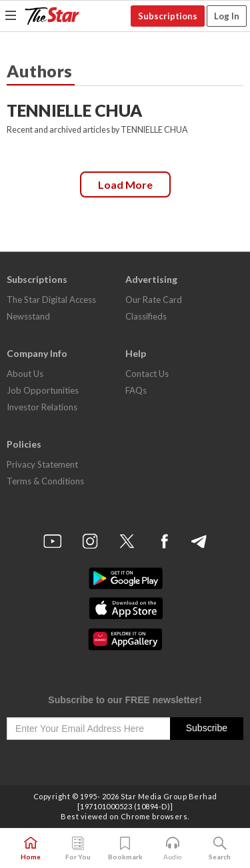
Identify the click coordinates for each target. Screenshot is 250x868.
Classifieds (146, 316)
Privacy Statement (42, 464)
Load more (125, 184)
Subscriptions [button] (168, 16)
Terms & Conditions (45, 481)
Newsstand (28, 316)
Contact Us (147, 374)
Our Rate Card (154, 300)
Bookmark (125, 849)
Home (31, 849)
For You (78, 849)
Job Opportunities (43, 390)
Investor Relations (42, 407)
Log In (227, 16)
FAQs (136, 390)
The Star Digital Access (51, 300)
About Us (25, 374)
